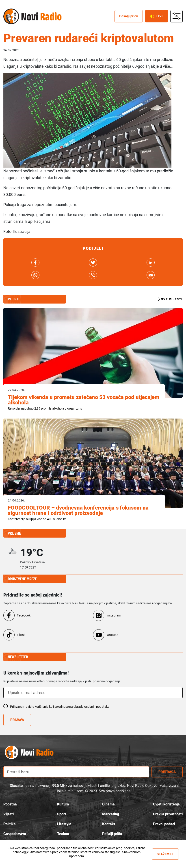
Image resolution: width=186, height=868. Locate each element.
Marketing (111, 814)
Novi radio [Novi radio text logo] (41, 16)
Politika (10, 824)
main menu (177, 16)
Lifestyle (64, 824)
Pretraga (167, 772)
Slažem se (165, 854)
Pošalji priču (112, 834)
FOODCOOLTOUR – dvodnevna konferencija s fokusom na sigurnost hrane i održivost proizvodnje (78, 510)
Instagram (114, 615)
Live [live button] (157, 16)
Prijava (17, 720)
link (35, 263)
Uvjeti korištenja (166, 804)
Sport (62, 814)
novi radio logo (34, 752)
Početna (10, 804)
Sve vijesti (169, 299)
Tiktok (21, 635)
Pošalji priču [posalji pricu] (129, 16)
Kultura (63, 804)
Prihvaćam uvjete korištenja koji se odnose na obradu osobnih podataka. (60, 707)
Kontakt (109, 824)
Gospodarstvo (15, 834)
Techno (63, 834)
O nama (108, 804)
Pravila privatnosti (168, 814)
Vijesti (9, 814)
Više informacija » (77, 860)
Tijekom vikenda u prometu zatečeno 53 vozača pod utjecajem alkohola (84, 400)
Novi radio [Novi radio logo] (11, 16)
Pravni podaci (164, 824)
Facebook (24, 615)
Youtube (112, 635)
